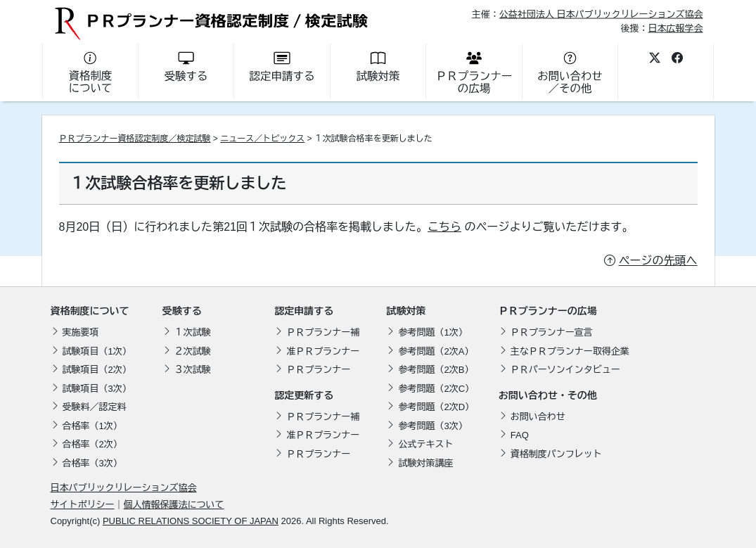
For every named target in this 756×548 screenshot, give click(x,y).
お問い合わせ (538, 417)
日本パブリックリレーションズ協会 (124, 488)
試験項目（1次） (97, 351)
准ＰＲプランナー (323, 351)
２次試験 (193, 351)
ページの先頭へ (658, 261)
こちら (444, 227)
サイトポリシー (83, 505)
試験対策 (406, 311)
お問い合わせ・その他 (548, 395)
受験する (182, 311)
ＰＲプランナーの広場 (548, 311)
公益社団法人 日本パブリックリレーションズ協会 (601, 14)
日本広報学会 (675, 28)
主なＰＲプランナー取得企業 (570, 351)
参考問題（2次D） (436, 407)
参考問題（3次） (433, 426)
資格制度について (90, 311)
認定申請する (304, 311)
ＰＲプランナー (318, 370)
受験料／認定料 (95, 407)
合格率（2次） (92, 444)
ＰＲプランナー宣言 (552, 332)
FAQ (520, 435)
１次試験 (193, 332)
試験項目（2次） (97, 370)
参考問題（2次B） (436, 370)
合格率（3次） (92, 463)
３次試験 (193, 370)
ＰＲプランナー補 (323, 332)
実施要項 (81, 332)
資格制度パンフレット (556, 454)
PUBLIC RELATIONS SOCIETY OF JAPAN (191, 521)
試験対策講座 (425, 463)
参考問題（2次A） (436, 351)
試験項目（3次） (97, 389)
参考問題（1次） (433, 332)
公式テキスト (425, 444)
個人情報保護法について (174, 505)
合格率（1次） (92, 426)
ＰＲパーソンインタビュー (565, 370)
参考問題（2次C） (436, 389)
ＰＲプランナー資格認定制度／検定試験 (135, 139)
